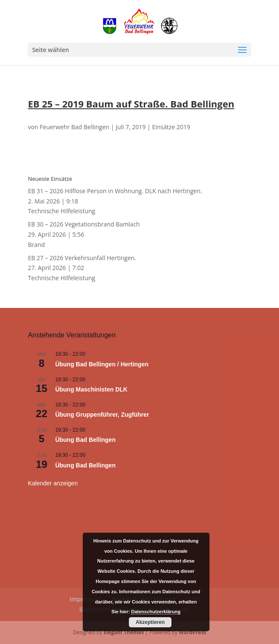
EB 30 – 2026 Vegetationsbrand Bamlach (84, 224)
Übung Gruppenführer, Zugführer (102, 415)
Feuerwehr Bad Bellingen (74, 127)
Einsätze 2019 (171, 127)
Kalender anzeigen (53, 483)
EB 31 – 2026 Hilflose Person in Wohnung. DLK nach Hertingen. (115, 191)
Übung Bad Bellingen (85, 440)
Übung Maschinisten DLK (91, 389)
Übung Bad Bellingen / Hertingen (102, 364)
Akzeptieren (150, 622)
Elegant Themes (124, 632)
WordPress (192, 632)
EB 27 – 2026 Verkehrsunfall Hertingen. (82, 258)
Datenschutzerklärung (156, 612)
